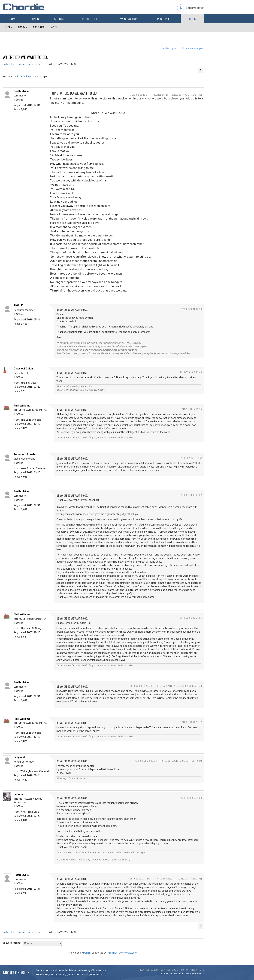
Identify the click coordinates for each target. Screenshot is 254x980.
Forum (192, 19)
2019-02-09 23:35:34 (146, 761)
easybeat (19, 757)
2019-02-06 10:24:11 (141, 95)
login (17, 77)
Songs (35, 19)
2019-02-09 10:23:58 (141, 686)
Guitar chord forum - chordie (18, 64)
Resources (164, 19)
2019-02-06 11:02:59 (191, 309)
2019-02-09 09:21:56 (191, 618)
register (27, 77)
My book (129, 19)
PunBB (87, 953)
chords (199, 974)
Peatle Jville (21, 91)
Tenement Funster (25, 454)
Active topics (169, 48)
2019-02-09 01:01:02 (191, 495)
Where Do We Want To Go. (25, 57)
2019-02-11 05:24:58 (191, 798)
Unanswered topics (193, 48)
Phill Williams (22, 406)
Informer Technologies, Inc (122, 953)
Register (39, 28)
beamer (18, 794)
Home (13, 19)
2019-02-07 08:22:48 (191, 372)
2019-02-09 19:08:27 (191, 722)
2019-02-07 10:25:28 (191, 409)
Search (23, 28)
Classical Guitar (23, 369)
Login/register (195, 8)
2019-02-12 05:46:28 (141, 879)
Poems (42, 64)
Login (53, 28)
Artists (59, 19)
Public (91, 19)
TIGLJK (18, 305)
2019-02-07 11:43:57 (192, 458)
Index (9, 28)
